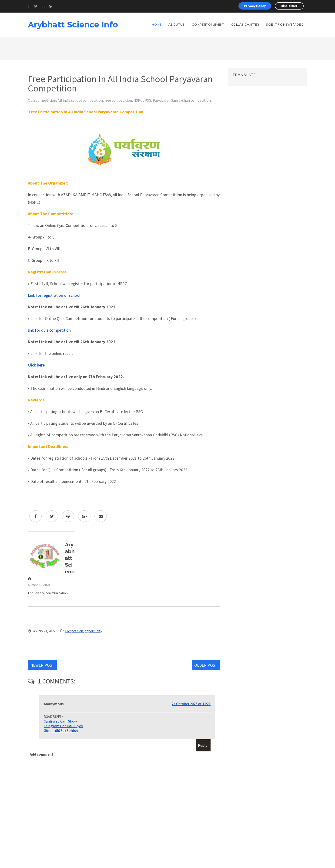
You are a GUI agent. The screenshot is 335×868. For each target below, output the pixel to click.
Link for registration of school (54, 295)
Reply (203, 745)
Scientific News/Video (285, 24)
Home (157, 24)
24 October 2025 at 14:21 (191, 704)
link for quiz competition (49, 330)
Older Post (206, 665)
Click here (36, 365)
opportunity (93, 631)
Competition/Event (208, 24)
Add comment (42, 754)
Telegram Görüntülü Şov (63, 726)
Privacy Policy (255, 6)
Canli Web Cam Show (60, 721)
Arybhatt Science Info (73, 25)
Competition (74, 631)
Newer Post (42, 665)
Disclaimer (289, 6)
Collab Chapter (245, 24)
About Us (177, 24)
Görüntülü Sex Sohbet (61, 730)
